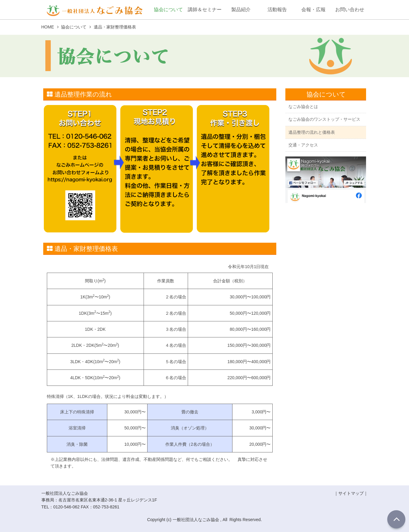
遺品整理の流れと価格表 (312, 133)
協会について (168, 10)
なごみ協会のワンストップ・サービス (324, 120)
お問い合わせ (350, 10)
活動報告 (277, 10)
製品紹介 (241, 10)
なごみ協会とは (303, 107)
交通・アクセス (303, 146)
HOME (48, 27)
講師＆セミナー (205, 10)
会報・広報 (313, 10)
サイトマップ (351, 493)
